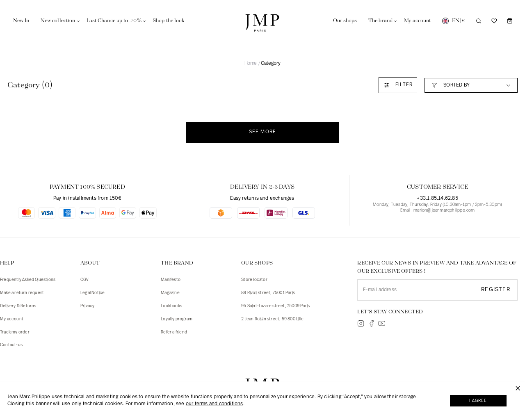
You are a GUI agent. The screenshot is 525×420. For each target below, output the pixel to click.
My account (12, 319)
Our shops (345, 21)
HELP (7, 263)
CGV (85, 280)
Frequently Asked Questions (28, 280)
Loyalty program (177, 319)
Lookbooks (171, 306)
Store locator (254, 280)
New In (21, 21)
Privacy (87, 306)
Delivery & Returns (18, 306)
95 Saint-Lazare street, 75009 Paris (275, 306)
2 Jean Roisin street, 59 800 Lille (272, 319)
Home (251, 64)
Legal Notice (92, 293)
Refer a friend (174, 332)
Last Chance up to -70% (114, 21)
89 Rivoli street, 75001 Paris (268, 293)
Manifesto (171, 280)
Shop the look (169, 21)
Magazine (170, 293)
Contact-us (11, 345)
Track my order (15, 332)
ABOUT (90, 263)
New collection (58, 21)
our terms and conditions (215, 405)
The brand (380, 21)
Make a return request (22, 293)
